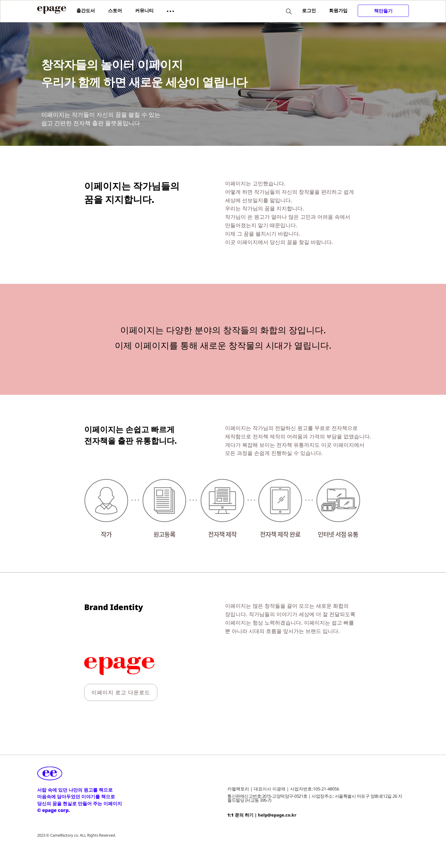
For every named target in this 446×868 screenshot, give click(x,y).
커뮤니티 (144, 10)
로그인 (309, 10)
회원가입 (338, 10)
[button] (170, 11)
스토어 (115, 10)
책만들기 (383, 11)
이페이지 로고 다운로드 (121, 692)
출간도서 (86, 10)
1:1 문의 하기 (240, 815)
